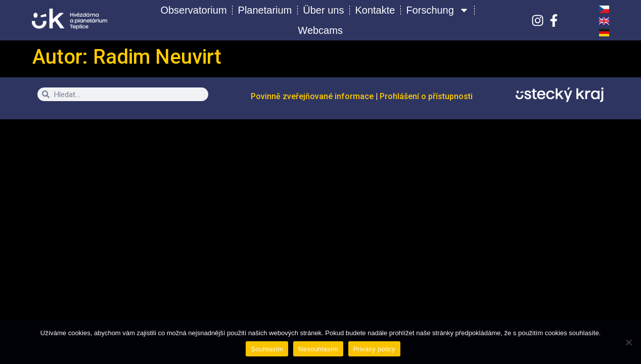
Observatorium (193, 10)
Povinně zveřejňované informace (313, 96)
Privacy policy (374, 349)
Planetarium (265, 10)
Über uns (323, 10)
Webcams (320, 30)
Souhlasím (267, 349)
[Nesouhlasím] (628, 342)
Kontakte (375, 10)
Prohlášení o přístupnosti (426, 96)
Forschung (438, 10)
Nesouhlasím (318, 349)
